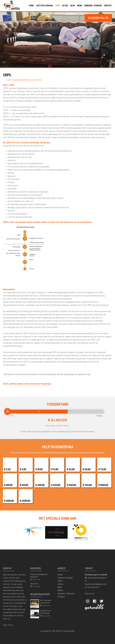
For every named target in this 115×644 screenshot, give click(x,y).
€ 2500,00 (25, 501)
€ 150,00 (24, 485)
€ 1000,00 (103, 485)
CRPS (58, 6)
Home (31, 6)
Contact (108, 6)
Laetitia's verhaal (45, 6)
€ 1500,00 (9, 501)
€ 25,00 (71, 469)
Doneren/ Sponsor (93, 6)
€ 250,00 (56, 485)
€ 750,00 (87, 485)
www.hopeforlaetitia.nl (95, 578)
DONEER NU (98, 18)
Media (80, 6)
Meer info (8, 625)
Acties (65, 6)
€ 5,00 (23, 469)
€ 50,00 (86, 469)
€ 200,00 (40, 485)
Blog (73, 6)
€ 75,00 (102, 469)
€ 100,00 (8, 485)
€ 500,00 (71, 485)
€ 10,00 (39, 469)
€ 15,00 (55, 469)
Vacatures (34, 584)
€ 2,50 (7, 469)
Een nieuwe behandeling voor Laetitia (24, 80)
